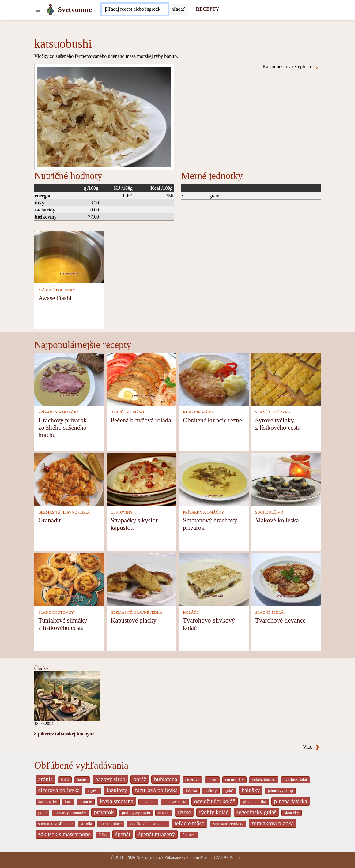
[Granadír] (69, 479)
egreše (93, 791)
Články (41, 668)
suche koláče (111, 824)
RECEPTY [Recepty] (207, 9)
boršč (140, 779)
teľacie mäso (190, 823)
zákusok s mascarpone (65, 834)
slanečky (292, 813)
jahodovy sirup (280, 791)
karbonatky (48, 802)
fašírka (191, 791)
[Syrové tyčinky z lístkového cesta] (286, 379)
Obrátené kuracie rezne (212, 420)
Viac (311, 747)
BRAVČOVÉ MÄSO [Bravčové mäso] (127, 412)
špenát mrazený (157, 834)
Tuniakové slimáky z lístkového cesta (63, 624)
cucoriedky (234, 780)
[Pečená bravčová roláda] (142, 379)
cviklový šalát (295, 780)
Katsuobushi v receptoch (291, 67)
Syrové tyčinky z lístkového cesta (278, 424)
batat (65, 780)
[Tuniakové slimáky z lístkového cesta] (69, 579)
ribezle (164, 813)
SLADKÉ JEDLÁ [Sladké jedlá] (269, 612)
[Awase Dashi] (69, 257)
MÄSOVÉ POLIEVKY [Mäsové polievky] (57, 290)
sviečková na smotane (148, 824)
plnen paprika (254, 802)
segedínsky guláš (257, 812)
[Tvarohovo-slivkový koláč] (214, 579)
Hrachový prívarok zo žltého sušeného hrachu (62, 427)
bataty (82, 780)
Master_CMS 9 (213, 857)
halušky (251, 790)
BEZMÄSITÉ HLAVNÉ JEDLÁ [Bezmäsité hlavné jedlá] (64, 512)
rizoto (185, 812)
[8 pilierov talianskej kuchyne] (67, 696)
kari (68, 802)
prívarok (104, 812)
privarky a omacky (70, 813)
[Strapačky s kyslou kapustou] (142, 479)
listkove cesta (175, 802)
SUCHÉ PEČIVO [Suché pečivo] (269, 512)
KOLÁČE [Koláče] (191, 612)
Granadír (50, 520)
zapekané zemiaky (228, 824)
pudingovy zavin (136, 813)
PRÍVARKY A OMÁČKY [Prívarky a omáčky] (59, 412)
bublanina (166, 779)
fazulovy (117, 790)
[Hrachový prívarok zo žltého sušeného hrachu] (69, 379)
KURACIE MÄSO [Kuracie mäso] (198, 412)
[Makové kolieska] (286, 479)
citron (212, 780)
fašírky (211, 791)
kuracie (86, 802)
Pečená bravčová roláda (141, 420)
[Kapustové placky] (142, 579)
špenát (123, 834)
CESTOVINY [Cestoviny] (122, 512)
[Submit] (178, 9)
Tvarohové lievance (280, 620)
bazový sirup (110, 779)
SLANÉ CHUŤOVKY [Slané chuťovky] (273, 412)
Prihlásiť (237, 857)
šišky (103, 835)
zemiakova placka (273, 823)
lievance (148, 802)
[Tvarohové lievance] (286, 579)
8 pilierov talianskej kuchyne (64, 734)
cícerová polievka (59, 790)
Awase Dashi (55, 298)
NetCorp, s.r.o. (149, 857)
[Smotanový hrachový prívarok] (214, 479)
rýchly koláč (214, 812)
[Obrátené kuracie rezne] (214, 379)
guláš (229, 791)
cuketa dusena (264, 780)
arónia (46, 779)
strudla (86, 824)
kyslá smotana (117, 801)
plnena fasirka (291, 801)
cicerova (193, 780)
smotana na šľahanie (56, 824)
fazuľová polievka (156, 790)
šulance (189, 835)
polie (43, 813)
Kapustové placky (134, 620)
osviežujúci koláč (215, 801)
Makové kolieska (277, 520)
